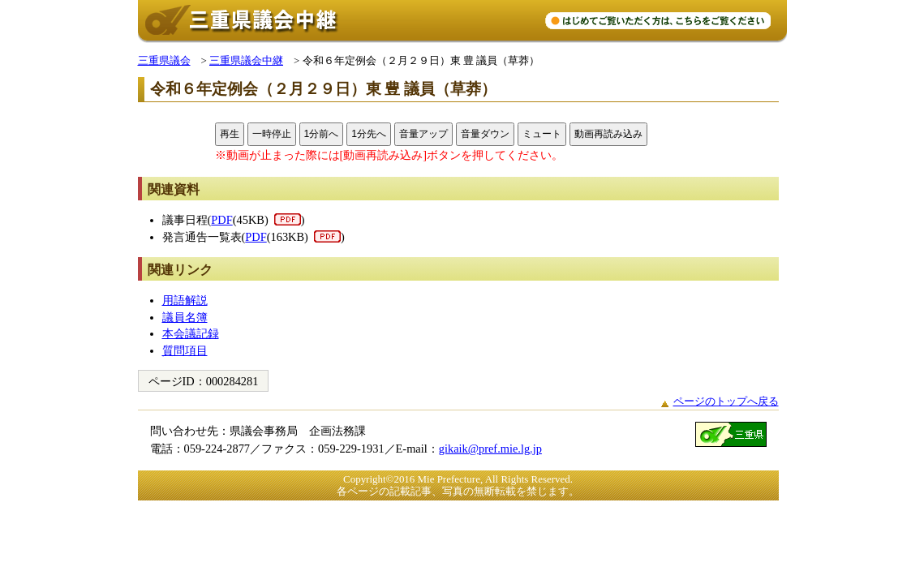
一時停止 (272, 134)
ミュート (542, 134)
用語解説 (185, 300)
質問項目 (185, 350)
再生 (230, 134)
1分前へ (322, 134)
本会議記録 (191, 333)
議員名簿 (185, 317)
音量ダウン (485, 134)
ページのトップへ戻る (726, 401)
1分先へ (369, 134)
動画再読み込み (608, 134)
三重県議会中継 (246, 60)
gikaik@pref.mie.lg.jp (490, 449)
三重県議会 (164, 60)
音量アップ (423, 134)
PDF (221, 220)
